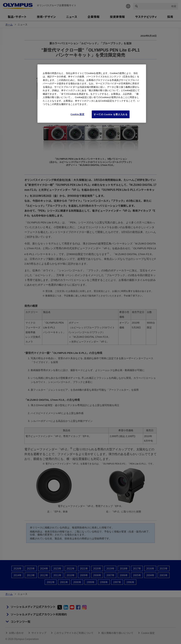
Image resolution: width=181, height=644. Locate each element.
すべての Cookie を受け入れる (111, 114)
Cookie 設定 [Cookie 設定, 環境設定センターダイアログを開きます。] (78, 114)
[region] (92, 94)
